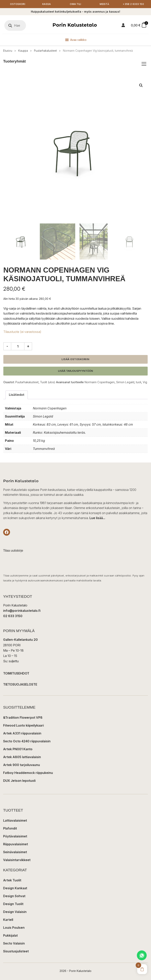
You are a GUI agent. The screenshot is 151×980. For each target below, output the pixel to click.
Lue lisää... (97, 518)
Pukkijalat (10, 936)
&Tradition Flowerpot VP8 (23, 718)
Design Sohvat (14, 896)
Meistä (104, 4)
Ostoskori (18, 4)
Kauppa (23, 51)
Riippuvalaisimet (16, 844)
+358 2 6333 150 (134, 4)
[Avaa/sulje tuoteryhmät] (144, 64)
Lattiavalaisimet (15, 821)
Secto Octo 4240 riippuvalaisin (27, 741)
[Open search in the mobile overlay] (15, 25)
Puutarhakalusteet (45, 51)
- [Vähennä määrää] (7, 346)
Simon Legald (125, 382)
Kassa (47, 4)
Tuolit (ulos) (48, 382)
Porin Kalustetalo (75, 25)
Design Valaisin (15, 912)
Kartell (8, 920)
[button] (141, 85)
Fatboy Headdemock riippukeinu (28, 773)
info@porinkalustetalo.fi (22, 611)
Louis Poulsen (14, 928)
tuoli (139, 382)
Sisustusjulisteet (16, 951)
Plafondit (10, 829)
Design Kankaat (15, 888)
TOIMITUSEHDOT (16, 674)
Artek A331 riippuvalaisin (22, 733)
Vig (145, 382)
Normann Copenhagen (100, 382)
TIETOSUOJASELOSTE (20, 685)
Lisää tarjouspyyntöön (75, 371)
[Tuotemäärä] (18, 346)
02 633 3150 (13, 616)
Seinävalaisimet (15, 852)
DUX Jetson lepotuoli (19, 781)
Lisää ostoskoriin (75, 359)
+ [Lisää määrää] (28, 346)
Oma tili (75, 4)
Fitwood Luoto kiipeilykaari (23, 726)
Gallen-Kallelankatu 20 (20, 640)
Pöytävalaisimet (15, 836)
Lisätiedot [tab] (17, 395)
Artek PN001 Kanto (18, 749)
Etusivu (8, 51)
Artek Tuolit (12, 880)
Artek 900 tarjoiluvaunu (22, 765)
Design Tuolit (13, 904)
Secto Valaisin (14, 944)
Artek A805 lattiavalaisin (22, 757)
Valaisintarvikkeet (17, 860)
